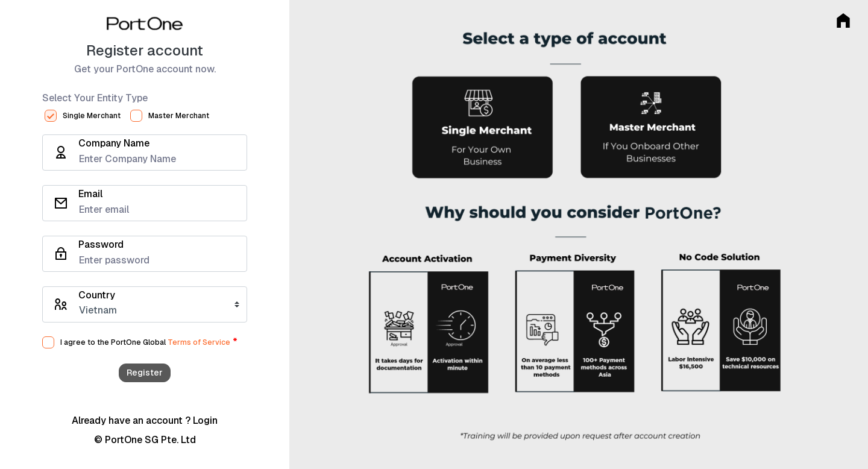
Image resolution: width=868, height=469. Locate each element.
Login (205, 420)
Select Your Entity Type (95, 98)
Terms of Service (199, 342)
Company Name (114, 143)
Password (101, 245)
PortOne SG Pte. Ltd (150, 440)
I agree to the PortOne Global (113, 342)
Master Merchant (179, 116)
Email (90, 194)
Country (97, 295)
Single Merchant (92, 116)
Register (145, 373)
